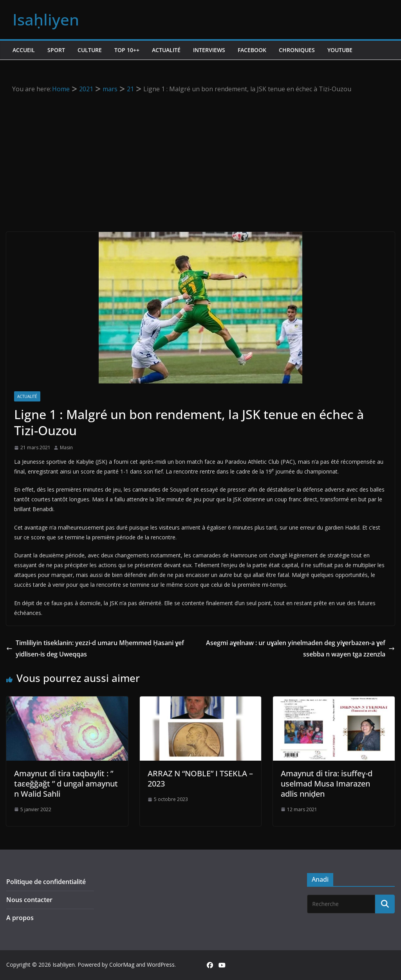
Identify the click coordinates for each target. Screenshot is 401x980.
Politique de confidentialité (46, 882)
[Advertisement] (201, 154)
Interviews (209, 50)
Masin (66, 448)
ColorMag (122, 965)
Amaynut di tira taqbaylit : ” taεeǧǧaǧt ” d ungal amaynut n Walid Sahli (66, 784)
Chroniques (297, 50)
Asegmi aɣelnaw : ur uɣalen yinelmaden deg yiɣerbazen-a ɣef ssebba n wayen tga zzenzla (300, 648)
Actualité (166, 50)
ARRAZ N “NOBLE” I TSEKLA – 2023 (200, 778)
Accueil (24, 50)
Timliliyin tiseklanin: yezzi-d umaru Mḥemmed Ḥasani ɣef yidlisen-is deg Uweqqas (95, 648)
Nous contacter (29, 900)
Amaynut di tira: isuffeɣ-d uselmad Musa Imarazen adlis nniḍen (327, 784)
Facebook (252, 50)
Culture (90, 50)
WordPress (161, 965)
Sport (56, 50)
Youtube (340, 50)
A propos (20, 918)
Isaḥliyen (46, 19)
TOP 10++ (127, 50)
